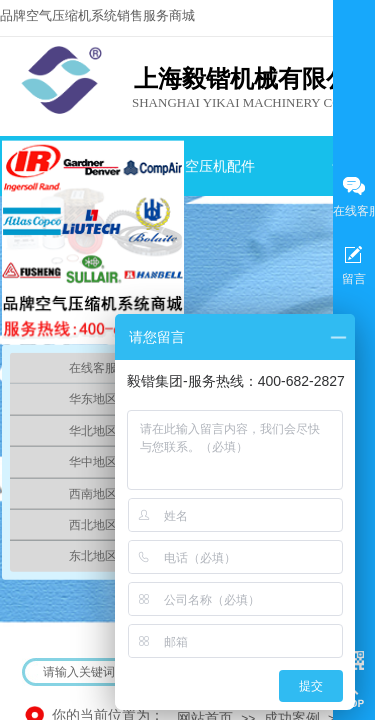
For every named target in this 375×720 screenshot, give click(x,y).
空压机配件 (220, 166)
